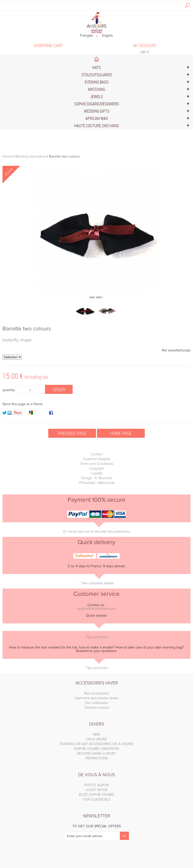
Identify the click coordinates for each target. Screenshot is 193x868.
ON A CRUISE (96, 739)
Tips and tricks (97, 637)
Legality (97, 473)
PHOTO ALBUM (96, 785)
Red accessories (96, 693)
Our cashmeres (96, 703)
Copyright (97, 469)
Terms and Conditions (97, 464)
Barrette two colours (27, 329)
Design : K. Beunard (97, 478)
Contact (97, 454)
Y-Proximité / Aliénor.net (97, 483)
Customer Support (96, 459)
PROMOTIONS (97, 758)
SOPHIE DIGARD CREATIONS (97, 749)
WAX (97, 735)
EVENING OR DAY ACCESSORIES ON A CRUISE (97, 744)
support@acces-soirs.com (96, 609)
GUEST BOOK (97, 790)
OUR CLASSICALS (96, 800)
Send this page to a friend (22, 404)
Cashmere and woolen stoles (96, 698)
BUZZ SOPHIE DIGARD (97, 795)
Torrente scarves (97, 708)
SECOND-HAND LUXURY (96, 754)
